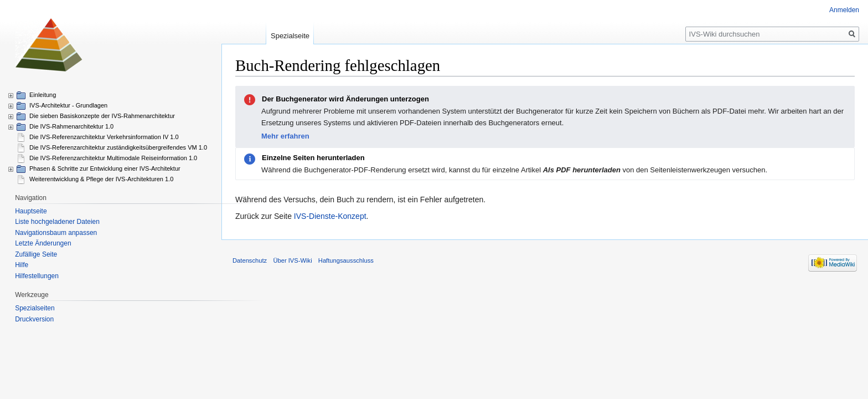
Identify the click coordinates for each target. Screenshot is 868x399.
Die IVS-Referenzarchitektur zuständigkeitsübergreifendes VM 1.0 (118, 147)
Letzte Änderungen (43, 243)
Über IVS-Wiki (292, 260)
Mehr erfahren (285, 136)
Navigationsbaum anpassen (56, 233)
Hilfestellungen (37, 276)
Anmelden (844, 10)
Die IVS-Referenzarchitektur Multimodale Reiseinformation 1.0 (113, 158)
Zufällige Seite (36, 254)
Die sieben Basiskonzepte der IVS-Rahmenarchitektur (102, 116)
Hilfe (22, 265)
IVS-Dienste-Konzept (330, 216)
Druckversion (34, 319)
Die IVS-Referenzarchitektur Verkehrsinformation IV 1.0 (104, 137)
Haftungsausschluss (346, 260)
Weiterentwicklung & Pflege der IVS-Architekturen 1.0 (101, 179)
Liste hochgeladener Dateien (57, 222)
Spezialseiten (35, 308)
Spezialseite (290, 36)
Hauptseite (31, 211)
